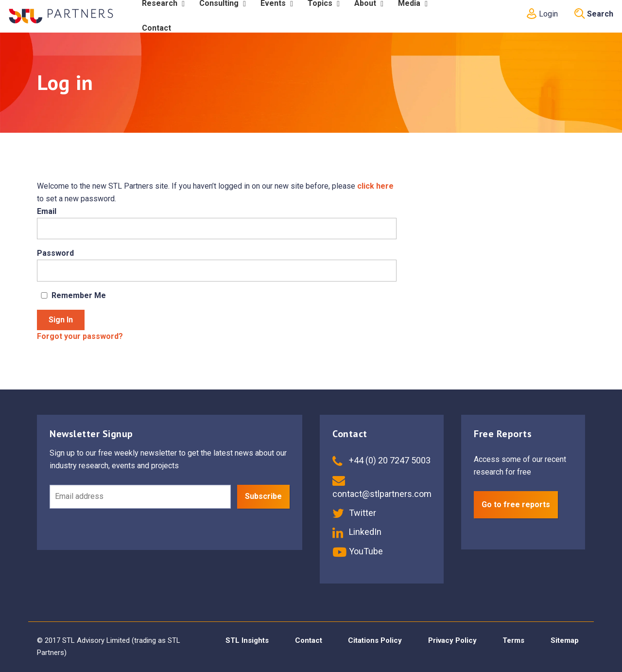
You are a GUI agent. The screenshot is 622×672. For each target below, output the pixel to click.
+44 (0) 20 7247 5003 (381, 460)
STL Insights (247, 640)
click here (375, 186)
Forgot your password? (80, 336)
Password (55, 253)
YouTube (358, 551)
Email (47, 211)
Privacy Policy (452, 640)
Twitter (354, 513)
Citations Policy (375, 640)
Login (541, 14)
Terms (513, 640)
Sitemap (565, 640)
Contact (309, 640)
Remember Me (71, 295)
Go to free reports (516, 504)
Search (594, 14)
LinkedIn (357, 532)
